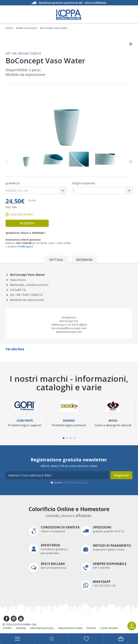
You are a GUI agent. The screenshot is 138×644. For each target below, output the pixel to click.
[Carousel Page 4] (74, 438)
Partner (91, 628)
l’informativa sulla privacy (75, 483)
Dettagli (56, 260)
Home (9, 28)
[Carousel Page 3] (71, 438)
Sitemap (21, 628)
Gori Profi (25, 421)
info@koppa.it (25, 246)
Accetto (71, 483)
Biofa (113, 421)
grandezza (13, 183)
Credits (7, 628)
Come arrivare (109, 628)
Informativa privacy (42, 628)
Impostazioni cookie (70, 628)
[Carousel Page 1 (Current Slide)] (64, 438)
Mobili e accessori (26, 28)
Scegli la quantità (83, 183)
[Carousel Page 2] (67, 438)
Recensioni (84, 260)
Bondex (69, 421)
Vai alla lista (15, 349)
